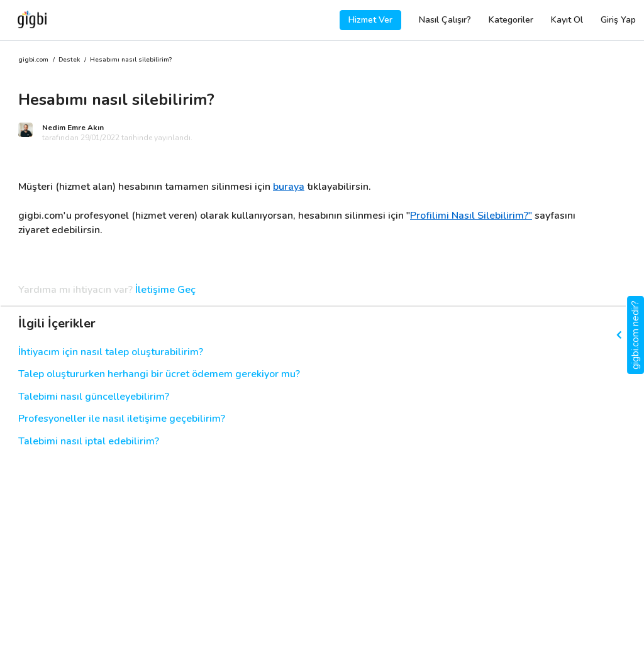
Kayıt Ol (567, 20)
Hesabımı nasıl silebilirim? (131, 60)
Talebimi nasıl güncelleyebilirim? (94, 397)
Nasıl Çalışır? (445, 20)
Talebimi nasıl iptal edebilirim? (89, 442)
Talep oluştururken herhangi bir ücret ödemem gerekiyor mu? (159, 374)
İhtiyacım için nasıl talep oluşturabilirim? (111, 352)
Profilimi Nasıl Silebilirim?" (471, 216)
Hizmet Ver (370, 20)
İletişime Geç (165, 290)
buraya (289, 187)
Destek (69, 60)
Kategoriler (511, 20)
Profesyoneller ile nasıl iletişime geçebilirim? (122, 419)
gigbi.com (33, 60)
